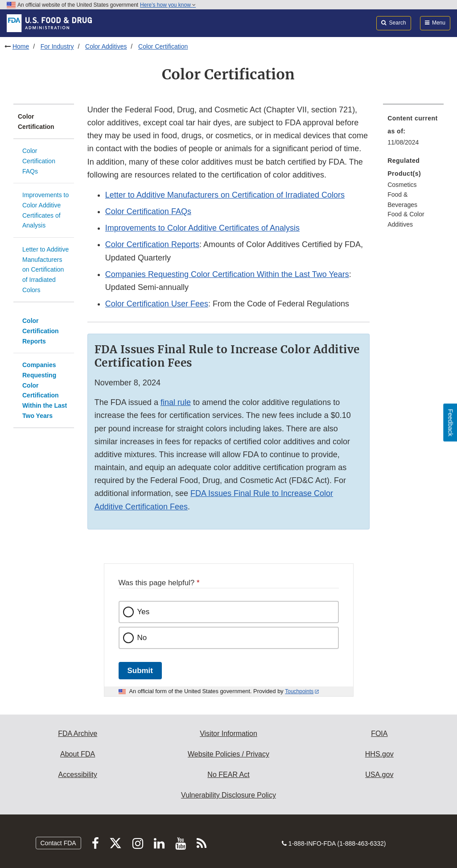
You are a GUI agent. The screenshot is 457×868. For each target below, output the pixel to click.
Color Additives (106, 46)
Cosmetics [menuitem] (402, 185)
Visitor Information (228, 734)
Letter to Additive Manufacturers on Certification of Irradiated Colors (45, 270)
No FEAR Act (228, 775)
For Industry (57, 46)
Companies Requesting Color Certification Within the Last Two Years (45, 390)
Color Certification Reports (41, 331)
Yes (144, 612)
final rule (176, 402)
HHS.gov (379, 754)
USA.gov (379, 775)
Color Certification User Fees (157, 304)
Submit (140, 671)
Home (21, 46)
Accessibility (78, 775)
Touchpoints (299, 691)
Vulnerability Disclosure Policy (228, 795)
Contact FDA (58, 843)
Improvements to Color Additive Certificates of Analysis (45, 210)
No (142, 638)
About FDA (78, 754)
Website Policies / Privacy (228, 754)
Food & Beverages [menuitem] (402, 200)
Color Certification (163, 46)
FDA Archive (78, 734)
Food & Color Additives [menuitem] (406, 219)
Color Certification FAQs (39, 161)
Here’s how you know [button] (168, 5)
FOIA (379, 734)
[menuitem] (413, 133)
